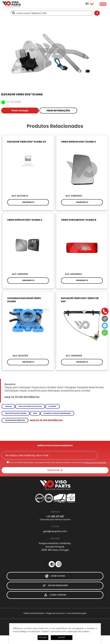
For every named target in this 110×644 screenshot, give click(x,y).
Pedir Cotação (20, 111)
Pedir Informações (58, 111)
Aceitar (62, 637)
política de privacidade (95, 462)
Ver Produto (28, 202)
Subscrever (55, 470)
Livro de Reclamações (77, 613)
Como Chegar (55, 595)
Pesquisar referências (15, 420)
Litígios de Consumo (55, 613)
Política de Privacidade (34, 613)
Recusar (43, 637)
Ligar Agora (55, 576)
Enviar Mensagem (55, 586)
